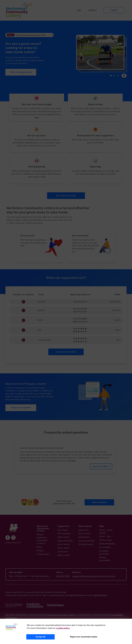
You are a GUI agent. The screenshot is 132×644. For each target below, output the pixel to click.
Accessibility (105, 547)
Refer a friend (64, 555)
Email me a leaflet (21, 408)
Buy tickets (63, 530)
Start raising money (21, 72)
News (39, 547)
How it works (64, 544)
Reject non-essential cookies (84, 637)
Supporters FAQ (65, 541)
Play (79, 10)
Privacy (40, 550)
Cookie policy (43, 554)
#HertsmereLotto (13, 543)
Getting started (86, 544)
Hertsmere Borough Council (61, 615)
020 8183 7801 (63, 576)
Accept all (40, 637)
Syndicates (63, 552)
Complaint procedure (104, 552)
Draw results (63, 548)
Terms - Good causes (106, 531)
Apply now (83, 530)
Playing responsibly (105, 559)
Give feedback (99, 502)
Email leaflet (84, 537)
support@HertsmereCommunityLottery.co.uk (94, 576)
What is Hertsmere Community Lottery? (42, 539)
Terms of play (106, 540)
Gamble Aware (100, 595)
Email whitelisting (107, 544)
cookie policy (63, 628)
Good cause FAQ (86, 541)
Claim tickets (63, 537)
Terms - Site (105, 536)
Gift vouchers (64, 533)
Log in (114, 10)
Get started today (66, 196)
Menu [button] (93, 10)
